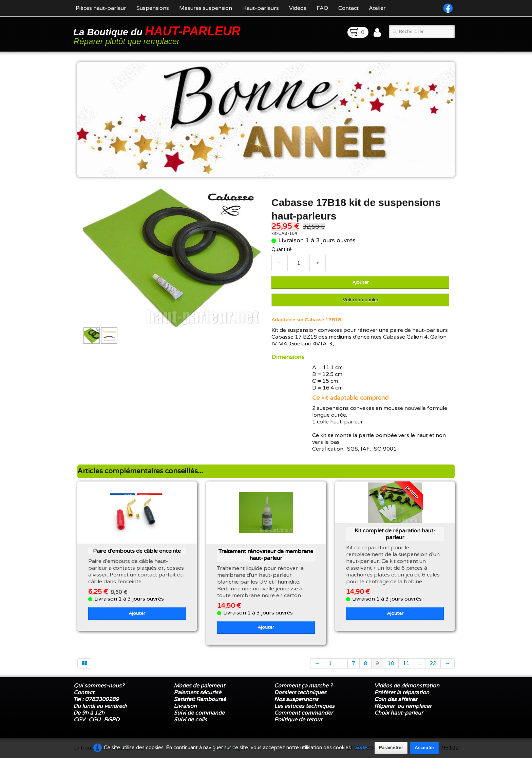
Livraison (185, 706)
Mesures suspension (206, 8)
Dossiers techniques (300, 693)
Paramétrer (391, 748)
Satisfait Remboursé (200, 699)
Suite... (363, 748)
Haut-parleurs (261, 8)
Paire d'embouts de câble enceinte (137, 551)
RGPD (112, 720)
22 (433, 663)
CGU (94, 720)
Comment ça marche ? (303, 686)
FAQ (322, 8)
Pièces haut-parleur (101, 8)
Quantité (282, 250)
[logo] (158, 35)
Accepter (424, 748)
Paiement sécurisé (197, 693)
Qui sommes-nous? (99, 686)
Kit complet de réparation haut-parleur (395, 534)
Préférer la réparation (402, 693)
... (342, 663)
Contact (348, 8)
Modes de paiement (199, 686)
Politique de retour (298, 720)
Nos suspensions (296, 699)
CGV (79, 720)
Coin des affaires (396, 699)
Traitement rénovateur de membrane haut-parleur (266, 555)
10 (391, 663)
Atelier (377, 8)
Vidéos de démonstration (407, 686)
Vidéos (298, 8)
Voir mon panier (360, 300)
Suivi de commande (199, 713)
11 (406, 663)
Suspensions (153, 8)
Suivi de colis (190, 720)
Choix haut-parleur (399, 713)
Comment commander (304, 713)
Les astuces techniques (304, 706)
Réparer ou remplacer (404, 706)
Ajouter (360, 282)
